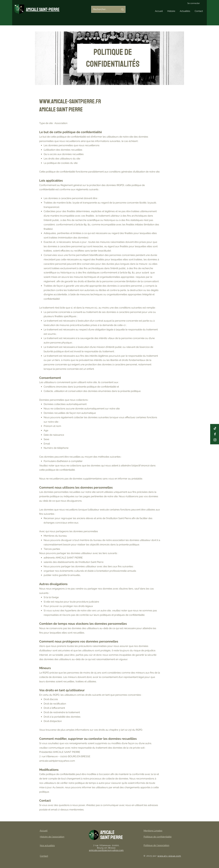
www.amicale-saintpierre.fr (70, 101)
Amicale (107, 832)
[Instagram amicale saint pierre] (215, 440)
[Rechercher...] (104, 9)
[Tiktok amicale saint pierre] (215, 428)
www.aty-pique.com (169, 856)
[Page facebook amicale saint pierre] (215, 434)
